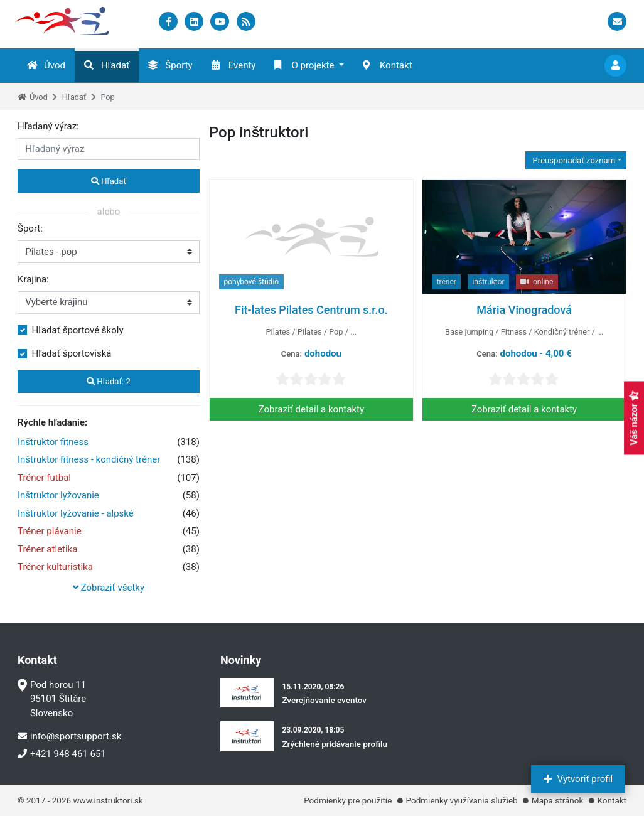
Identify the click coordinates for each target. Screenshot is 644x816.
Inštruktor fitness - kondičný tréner (89, 459)
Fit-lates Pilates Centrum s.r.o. (311, 310)
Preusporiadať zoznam (573, 160)
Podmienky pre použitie (348, 800)
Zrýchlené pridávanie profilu (335, 744)
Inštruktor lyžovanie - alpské (76, 513)
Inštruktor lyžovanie (58, 495)
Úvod (46, 65)
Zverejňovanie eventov (324, 700)
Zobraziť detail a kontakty (311, 409)
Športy (170, 65)
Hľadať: (109, 381)
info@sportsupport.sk (69, 736)
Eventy (234, 65)
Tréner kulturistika (55, 567)
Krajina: (33, 279)
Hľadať (107, 65)
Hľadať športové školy (78, 330)
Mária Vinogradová (524, 310)
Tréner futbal (44, 478)
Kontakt (388, 65)
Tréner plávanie (50, 531)
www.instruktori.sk (108, 800)
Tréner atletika (47, 549)
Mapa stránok (557, 800)
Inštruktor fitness (53, 442)
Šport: (30, 228)
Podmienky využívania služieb (462, 800)
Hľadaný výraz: (48, 126)
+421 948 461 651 (62, 754)
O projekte (304, 65)
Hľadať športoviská (72, 353)
